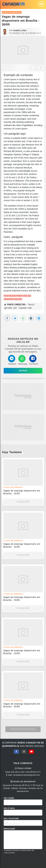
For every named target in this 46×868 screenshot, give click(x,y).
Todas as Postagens (23, 729)
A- (32, 68)
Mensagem (9, 829)
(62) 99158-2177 (33, 772)
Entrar (23, 371)
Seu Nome (9, 798)
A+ (41, 68)
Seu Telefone (11, 819)
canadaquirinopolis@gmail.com (26, 775)
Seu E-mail (9, 808)
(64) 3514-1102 (18, 772)
